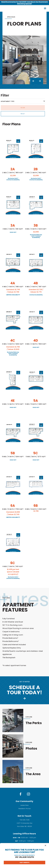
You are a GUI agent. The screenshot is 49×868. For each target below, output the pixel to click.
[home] (7, 8)
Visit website (24, 863)
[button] (45, 8)
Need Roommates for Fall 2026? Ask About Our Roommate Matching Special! (25, 3)
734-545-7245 (24, 820)
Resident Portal (24, 809)
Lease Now (24, 805)
